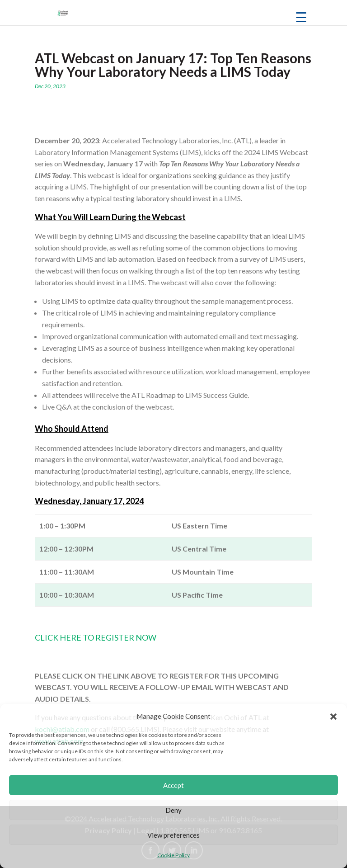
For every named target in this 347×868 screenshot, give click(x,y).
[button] (333, 717)
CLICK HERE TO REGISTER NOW (96, 637)
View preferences (173, 835)
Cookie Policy (173, 855)
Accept (173, 785)
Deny (173, 810)
